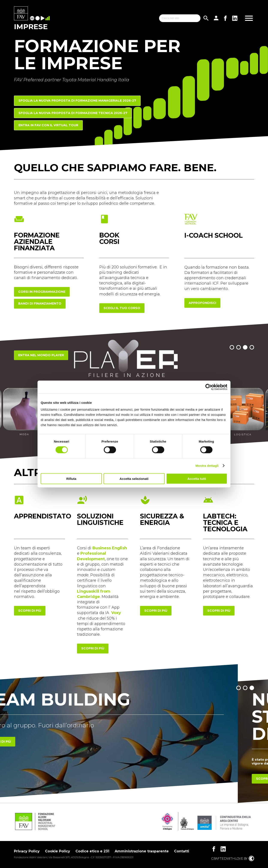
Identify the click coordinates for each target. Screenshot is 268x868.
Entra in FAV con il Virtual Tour (48, 125)
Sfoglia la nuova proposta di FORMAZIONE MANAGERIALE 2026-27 (77, 101)
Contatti (182, 851)
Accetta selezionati (134, 478)
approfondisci (202, 303)
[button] (232, 347)
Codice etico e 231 (92, 851)
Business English (110, 548)
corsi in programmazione (42, 292)
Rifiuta (71, 478)
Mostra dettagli (207, 466)
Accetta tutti (197, 478)
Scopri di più (30, 742)
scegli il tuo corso (122, 308)
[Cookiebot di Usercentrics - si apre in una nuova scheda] (209, 387)
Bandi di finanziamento (40, 303)
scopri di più (30, 611)
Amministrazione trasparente (142, 851)
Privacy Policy (27, 851)
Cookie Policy (58, 851)
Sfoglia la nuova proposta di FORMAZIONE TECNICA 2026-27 (73, 113)
